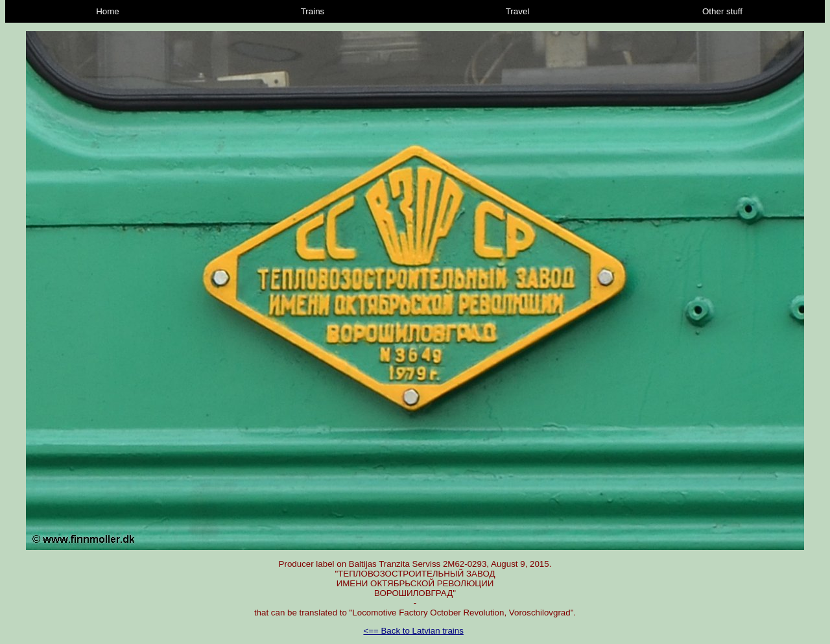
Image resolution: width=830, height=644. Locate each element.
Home (108, 11)
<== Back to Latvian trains (413, 631)
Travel (518, 11)
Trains (313, 11)
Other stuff (722, 11)
